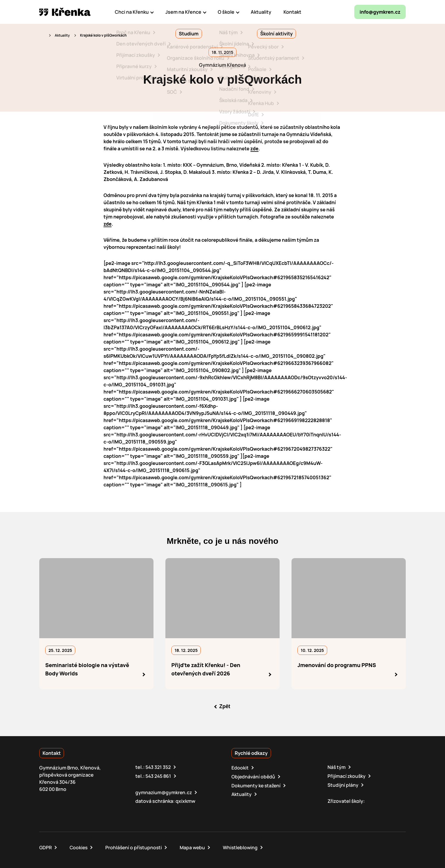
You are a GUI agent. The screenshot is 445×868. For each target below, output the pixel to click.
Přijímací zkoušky (347, 775)
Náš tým (337, 767)
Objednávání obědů (254, 776)
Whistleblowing (244, 847)
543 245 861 (159, 775)
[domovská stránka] (65, 12)
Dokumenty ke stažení (257, 785)
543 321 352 (158, 767)
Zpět (225, 706)
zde (255, 149)
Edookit (240, 767)
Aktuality (62, 35)
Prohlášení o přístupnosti (135, 847)
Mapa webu (195, 847)
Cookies (79, 847)
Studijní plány (343, 784)
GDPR (46, 847)
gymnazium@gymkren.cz (164, 791)
